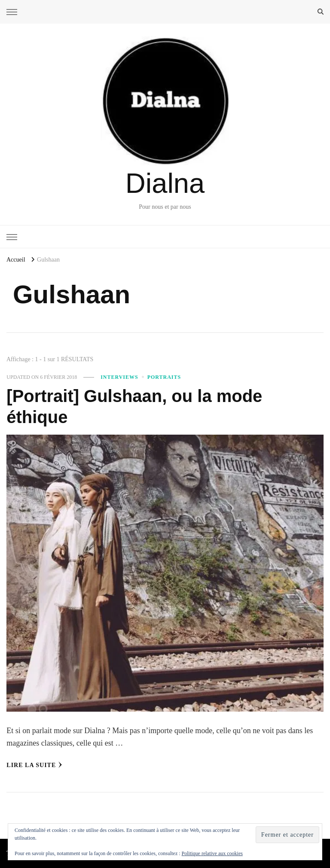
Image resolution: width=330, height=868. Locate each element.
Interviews (119, 377)
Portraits (164, 377)
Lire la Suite (34, 765)
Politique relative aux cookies (212, 853)
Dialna (165, 183)
